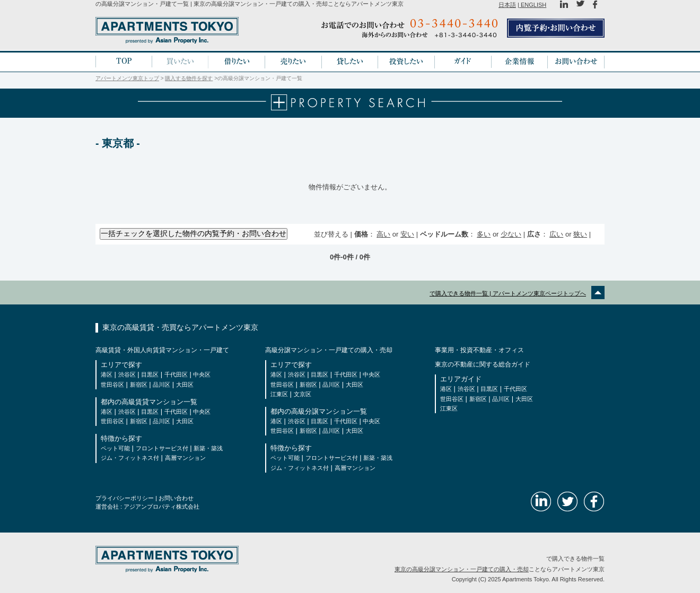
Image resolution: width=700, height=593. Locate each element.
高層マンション (185, 458)
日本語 (507, 5)
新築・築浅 (208, 448)
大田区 (185, 385)
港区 (107, 374)
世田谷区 (112, 385)
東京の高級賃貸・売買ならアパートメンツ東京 (180, 327)
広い (556, 234)
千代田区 (176, 374)
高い (383, 234)
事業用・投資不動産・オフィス (479, 350)
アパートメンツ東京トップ (127, 78)
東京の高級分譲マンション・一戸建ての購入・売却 (462, 569)
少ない (511, 234)
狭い (580, 234)
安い (407, 234)
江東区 (279, 394)
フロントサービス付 (162, 448)
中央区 (202, 374)
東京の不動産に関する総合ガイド (483, 364)
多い (484, 234)
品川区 (161, 385)
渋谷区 (127, 374)
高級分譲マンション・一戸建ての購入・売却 (329, 350)
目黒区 (150, 374)
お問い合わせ (176, 498)
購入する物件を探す (189, 78)
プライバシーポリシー (125, 498)
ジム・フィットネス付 (130, 458)
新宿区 (139, 385)
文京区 (303, 394)
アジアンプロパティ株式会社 (161, 507)
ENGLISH (533, 5)
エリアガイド (461, 379)
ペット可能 (115, 448)
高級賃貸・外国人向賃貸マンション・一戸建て (162, 350)
